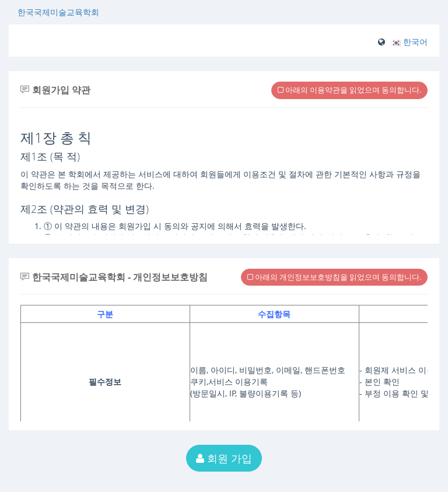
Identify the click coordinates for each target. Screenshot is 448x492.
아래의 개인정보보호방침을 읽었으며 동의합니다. (334, 277)
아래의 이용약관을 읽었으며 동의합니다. (349, 90)
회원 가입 (224, 458)
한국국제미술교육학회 (58, 12)
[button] (409, 42)
